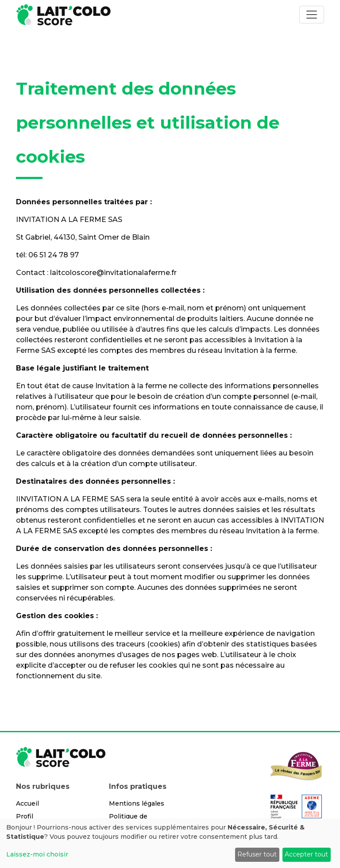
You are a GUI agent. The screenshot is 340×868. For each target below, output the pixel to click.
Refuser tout (257, 854)
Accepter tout (306, 854)
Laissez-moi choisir (37, 854)
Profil (25, 816)
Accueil (27, 803)
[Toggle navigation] (312, 15)
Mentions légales (137, 803)
